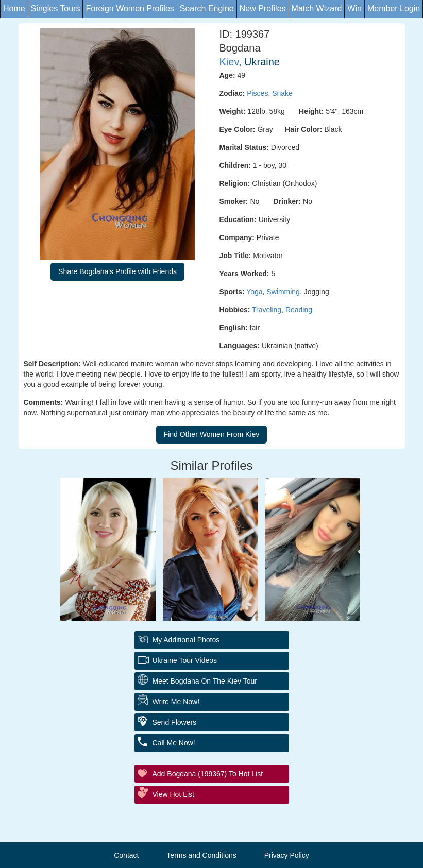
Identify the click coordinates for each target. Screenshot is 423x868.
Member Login (394, 8)
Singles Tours (56, 8)
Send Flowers (175, 722)
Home (14, 8)
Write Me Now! (176, 702)
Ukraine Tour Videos (185, 660)
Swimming (283, 292)
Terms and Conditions (201, 855)
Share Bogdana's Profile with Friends (117, 271)
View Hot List (173, 794)
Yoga (254, 292)
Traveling (267, 310)
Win (354, 8)
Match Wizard (317, 8)
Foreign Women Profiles (130, 8)
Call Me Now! (174, 743)
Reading (299, 310)
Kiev (229, 62)
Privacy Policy (287, 855)
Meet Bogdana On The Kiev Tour (205, 681)
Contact (126, 855)
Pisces (257, 93)
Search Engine (207, 8)
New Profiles (263, 8)
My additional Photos (186, 640)
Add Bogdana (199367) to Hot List (208, 774)
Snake (282, 93)
